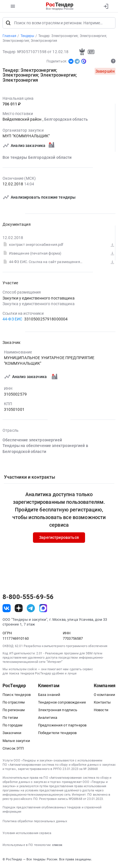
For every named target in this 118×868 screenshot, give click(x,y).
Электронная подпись (58, 710)
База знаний (49, 695)
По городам (13, 726)
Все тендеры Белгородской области (37, 158)
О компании (104, 695)
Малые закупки (16, 741)
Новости (101, 710)
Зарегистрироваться (59, 538)
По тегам (10, 718)
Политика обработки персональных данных (35, 822)
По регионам (14, 710)
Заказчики (12, 733)
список (57, 845)
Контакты (102, 703)
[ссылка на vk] (7, 609)
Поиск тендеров (17, 695)
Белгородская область (66, 120)
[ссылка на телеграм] (31, 609)
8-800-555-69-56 (28, 598)
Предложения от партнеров (62, 726)
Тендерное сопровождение (62, 703)
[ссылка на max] (43, 609)
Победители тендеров (57, 733)
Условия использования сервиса (27, 833)
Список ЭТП (13, 749)
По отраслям (14, 703)
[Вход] (106, 6)
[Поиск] (8, 23)
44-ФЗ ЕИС (12, 319)
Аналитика (48, 718)
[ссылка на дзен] (19, 609)
